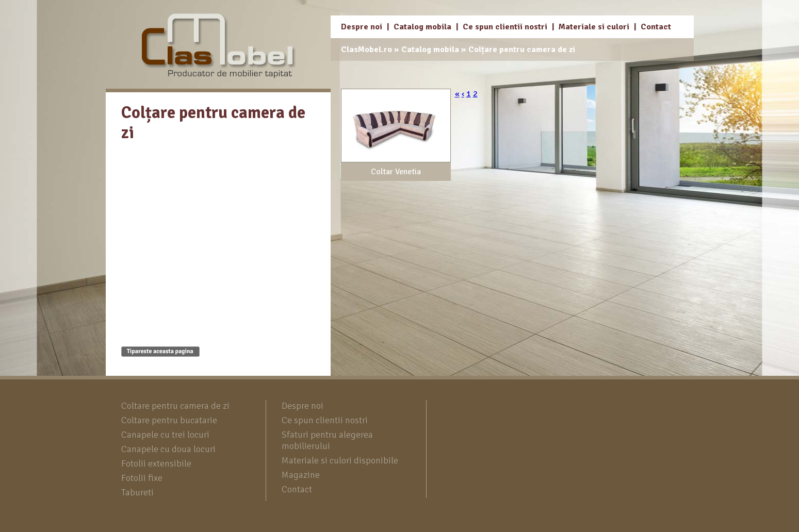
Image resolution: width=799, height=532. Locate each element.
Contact (656, 27)
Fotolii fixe (142, 478)
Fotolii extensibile (156, 463)
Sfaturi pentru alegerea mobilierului (327, 440)
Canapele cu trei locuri (165, 435)
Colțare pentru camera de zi (522, 49)
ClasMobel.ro (366, 49)
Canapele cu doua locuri (168, 449)
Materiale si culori (594, 27)
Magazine (301, 475)
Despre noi (362, 27)
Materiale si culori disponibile (340, 460)
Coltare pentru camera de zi (175, 406)
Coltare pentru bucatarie (169, 420)
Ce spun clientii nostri (505, 27)
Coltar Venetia (396, 172)
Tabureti (137, 492)
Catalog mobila (422, 27)
